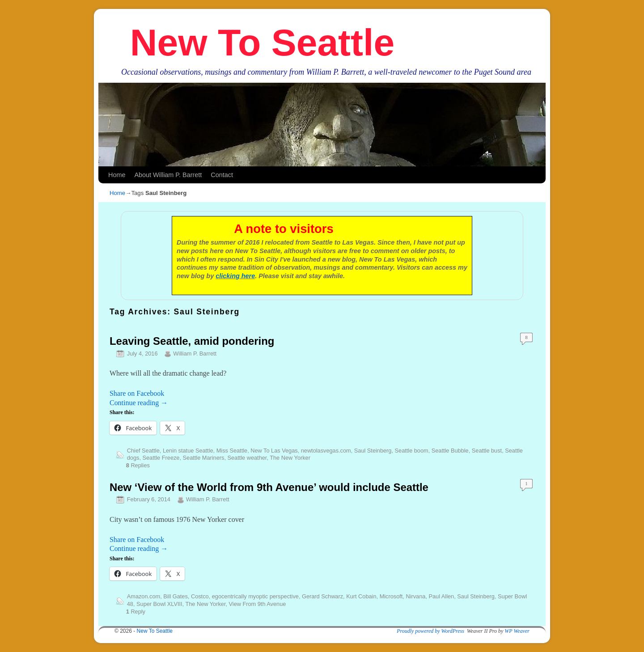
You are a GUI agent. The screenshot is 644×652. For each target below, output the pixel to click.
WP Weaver (517, 631)
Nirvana (415, 596)
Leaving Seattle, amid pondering (192, 341)
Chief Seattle (143, 451)
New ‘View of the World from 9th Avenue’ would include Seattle (269, 487)
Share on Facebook (137, 393)
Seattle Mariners (204, 458)
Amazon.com (144, 596)
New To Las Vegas (274, 451)
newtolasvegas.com (326, 451)
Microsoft (391, 596)
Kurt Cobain (361, 596)
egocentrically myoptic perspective (255, 596)
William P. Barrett (195, 354)
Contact (222, 175)
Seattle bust (487, 451)
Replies (138, 465)
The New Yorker (290, 458)
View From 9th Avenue (258, 604)
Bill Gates (176, 596)
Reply (136, 612)
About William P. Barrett (168, 175)
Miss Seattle (232, 451)
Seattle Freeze (161, 458)
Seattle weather (247, 458)
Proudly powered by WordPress (430, 631)
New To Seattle (262, 42)
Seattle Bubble (450, 451)
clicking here (235, 276)
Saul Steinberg (373, 451)
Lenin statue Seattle (188, 451)
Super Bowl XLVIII (159, 604)
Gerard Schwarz (322, 596)
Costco (200, 596)
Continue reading (139, 403)
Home (117, 175)
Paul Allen (441, 596)
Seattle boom (412, 451)
